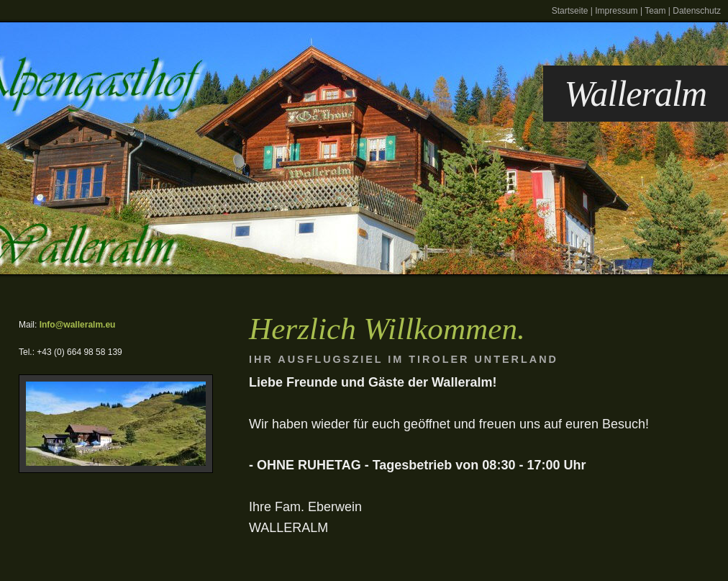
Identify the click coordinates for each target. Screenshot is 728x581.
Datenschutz (697, 11)
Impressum (616, 11)
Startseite (570, 11)
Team (655, 11)
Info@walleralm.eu (78, 325)
